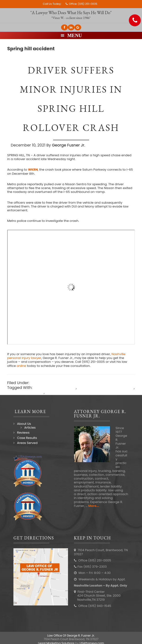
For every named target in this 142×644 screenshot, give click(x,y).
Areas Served (27, 443)
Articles (30, 428)
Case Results (27, 438)
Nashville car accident (54, 388)
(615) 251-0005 (88, 4)
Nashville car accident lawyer (106, 388)
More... (94, 506)
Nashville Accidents (49, 383)
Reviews (23, 433)
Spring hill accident (26, 392)
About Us (24, 424)
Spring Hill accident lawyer (71, 392)
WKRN (33, 170)
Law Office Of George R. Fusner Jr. (71, 636)
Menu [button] (75, 35)
